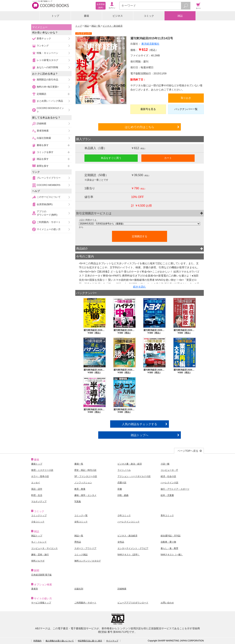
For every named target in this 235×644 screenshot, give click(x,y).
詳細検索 (41, 123)
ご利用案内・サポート (49, 222)
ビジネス (118, 16)
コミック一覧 (81, 515)
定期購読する (140, 236)
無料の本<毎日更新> (48, 87)
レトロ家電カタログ (47, 60)
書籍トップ (37, 464)
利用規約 (37, 641)
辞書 (120, 489)
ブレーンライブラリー (49, 178)
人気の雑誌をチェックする (140, 424)
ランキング (43, 46)
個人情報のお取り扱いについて (60, 641)
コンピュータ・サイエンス (44, 548)
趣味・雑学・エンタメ (85, 495)
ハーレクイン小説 (169, 483)
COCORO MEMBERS (49, 185)
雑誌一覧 (96, 26)
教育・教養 (80, 489)
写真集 (78, 502)
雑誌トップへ (140, 435)
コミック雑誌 (81, 555)
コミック (149, 16)
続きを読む (140, 287)
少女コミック (38, 522)
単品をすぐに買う (111, 158)
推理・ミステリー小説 (42, 470)
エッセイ (36, 483)
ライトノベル (124, 470)
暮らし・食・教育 (169, 548)
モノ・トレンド (39, 542)
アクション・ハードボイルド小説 (134, 476)
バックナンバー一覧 (186, 109)
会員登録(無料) (45, 204)
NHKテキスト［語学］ (129, 555)
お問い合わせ (167, 603)
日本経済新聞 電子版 (41, 575)
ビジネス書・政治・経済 (130, 464)
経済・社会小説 (168, 476)
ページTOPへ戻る (188, 451)
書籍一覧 (79, 464)
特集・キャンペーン (47, 53)
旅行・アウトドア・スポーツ (175, 489)
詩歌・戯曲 (123, 495)
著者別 (35, 589)
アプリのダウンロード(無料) (47, 213)
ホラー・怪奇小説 (40, 476)
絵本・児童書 (167, 495)
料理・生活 (37, 495)
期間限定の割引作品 (47, 80)
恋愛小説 (122, 483)
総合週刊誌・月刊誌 (171, 536)
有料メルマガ (38, 561)
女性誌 (121, 542)
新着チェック (44, 38)
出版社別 (79, 589)
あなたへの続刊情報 (47, 67)
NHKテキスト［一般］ (172, 555)
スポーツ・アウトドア (85, 548)
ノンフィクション (83, 483)
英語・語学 (37, 489)
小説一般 (165, 464)
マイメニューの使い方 (49, 229)
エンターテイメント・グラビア (133, 548)
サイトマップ (112, 641)
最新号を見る (148, 109)
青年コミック (167, 515)
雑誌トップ (37, 536)
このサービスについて (49, 197)
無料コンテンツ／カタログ (88, 561)
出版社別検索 (44, 138)
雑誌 (180, 16)
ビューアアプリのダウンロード (133, 603)
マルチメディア (39, 502)
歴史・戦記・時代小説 (85, 470)
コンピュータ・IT (169, 470)
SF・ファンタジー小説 (86, 476)
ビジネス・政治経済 (113, 26)
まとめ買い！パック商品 (50, 101)
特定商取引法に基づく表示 (90, 641)
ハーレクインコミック (129, 522)
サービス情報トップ (41, 603)
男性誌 (78, 542)
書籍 (86, 16)
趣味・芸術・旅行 (40, 555)
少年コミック (124, 515)
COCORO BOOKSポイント (50, 110)
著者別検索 (43, 131)
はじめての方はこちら (140, 127)
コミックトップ (39, 515)
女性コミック (81, 522)
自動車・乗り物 (168, 542)
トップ (55, 16)
